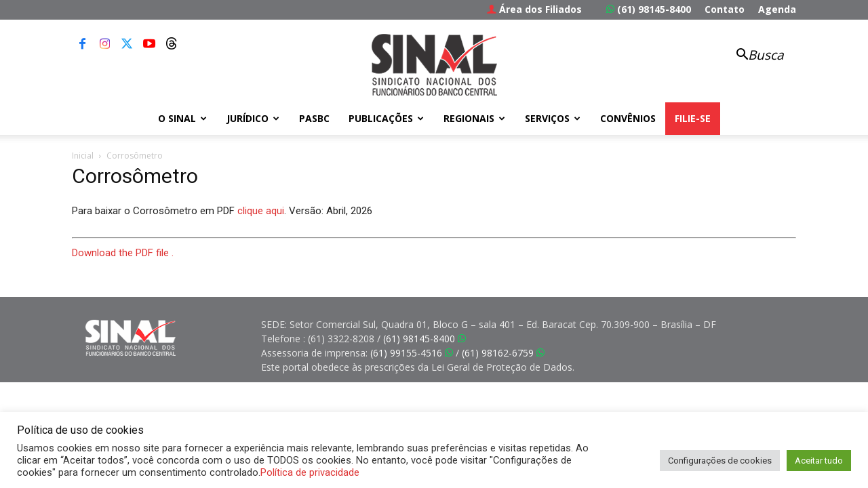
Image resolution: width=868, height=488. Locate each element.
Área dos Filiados (534, 9)
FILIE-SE (693, 118)
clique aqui (261, 211)
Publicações (386, 118)
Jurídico (253, 118)
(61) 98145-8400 (649, 9)
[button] (753, 56)
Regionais (474, 118)
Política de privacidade (310, 472)
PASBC (314, 118)
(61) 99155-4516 (412, 353)
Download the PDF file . (123, 253)
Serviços (553, 118)
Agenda (777, 9)
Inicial (83, 156)
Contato (725, 9)
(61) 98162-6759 (503, 353)
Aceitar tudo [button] (819, 461)
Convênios (628, 118)
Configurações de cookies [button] (720, 461)
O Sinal (182, 118)
